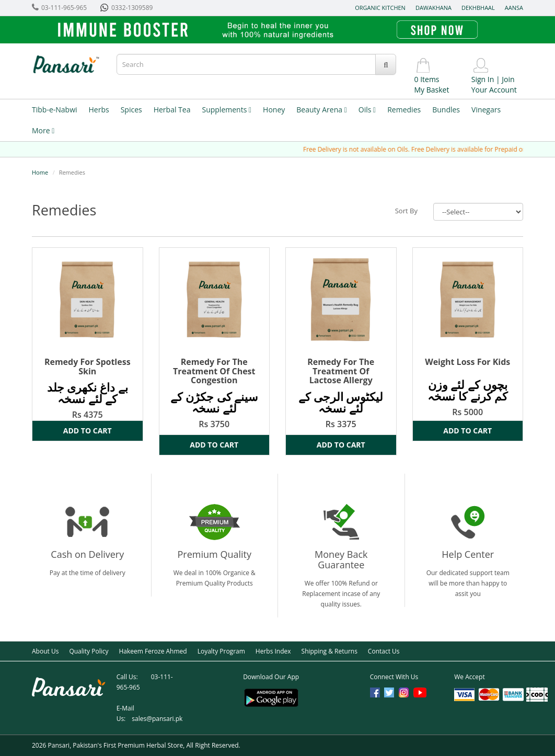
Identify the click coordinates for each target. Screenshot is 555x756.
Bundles (446, 110)
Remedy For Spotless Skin (88, 366)
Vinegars (486, 110)
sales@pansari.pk (157, 719)
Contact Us (384, 651)
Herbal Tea (172, 110)
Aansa (514, 8)
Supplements (227, 110)
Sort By (406, 211)
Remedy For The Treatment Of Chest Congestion (214, 371)
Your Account (494, 90)
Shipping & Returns (329, 651)
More (43, 130)
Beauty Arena (321, 110)
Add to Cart (88, 431)
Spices (131, 110)
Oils (367, 110)
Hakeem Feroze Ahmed (153, 651)
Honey (274, 110)
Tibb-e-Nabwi (55, 110)
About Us (45, 651)
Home (40, 172)
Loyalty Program (221, 651)
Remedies (404, 110)
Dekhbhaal (478, 8)
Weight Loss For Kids (467, 362)
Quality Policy (89, 651)
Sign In (483, 79)
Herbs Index (273, 651)
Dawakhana (433, 8)
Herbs (99, 110)
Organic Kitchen (380, 8)
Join (508, 79)
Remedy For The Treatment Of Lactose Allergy (341, 371)
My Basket (431, 90)
